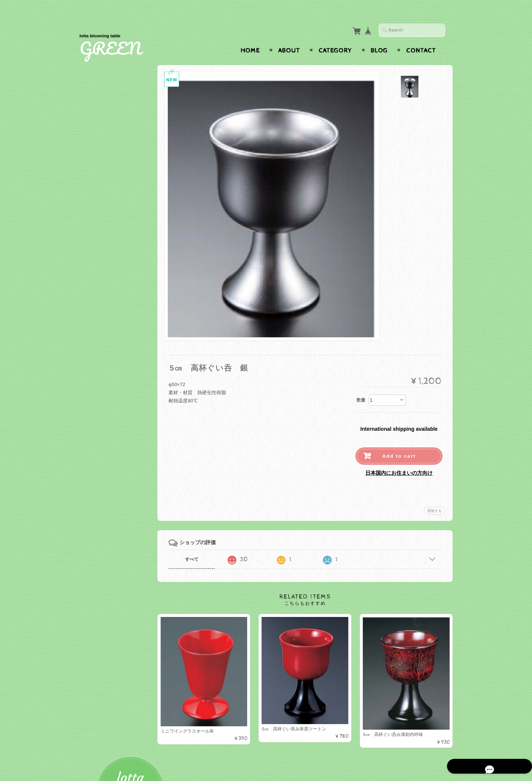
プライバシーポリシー (113, 553)
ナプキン (100, 458)
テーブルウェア (105, 145)
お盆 (95, 408)
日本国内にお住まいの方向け (399, 458)
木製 (95, 301)
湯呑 (95, 336)
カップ (97, 182)
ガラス (97, 289)
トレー (97, 395)
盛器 (95, 241)
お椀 (95, 229)
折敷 (95, 217)
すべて (199, 545)
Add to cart (399, 442)
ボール (97, 169)
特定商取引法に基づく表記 (117, 567)
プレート (100, 158)
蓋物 (95, 372)
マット (97, 420)
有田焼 (97, 384)
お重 (95, 253)
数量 (361, 386)
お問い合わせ (104, 538)
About (289, 36)
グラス (97, 193)
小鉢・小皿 (102, 312)
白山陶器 (100, 348)
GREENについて (107, 523)
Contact (421, 36)
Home (250, 36)
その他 (97, 265)
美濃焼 (97, 360)
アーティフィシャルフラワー (120, 483)
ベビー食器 (102, 277)
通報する (434, 496)
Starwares (102, 324)
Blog (379, 36)
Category (335, 36)
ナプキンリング (107, 470)
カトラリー (102, 205)
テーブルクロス (105, 433)
